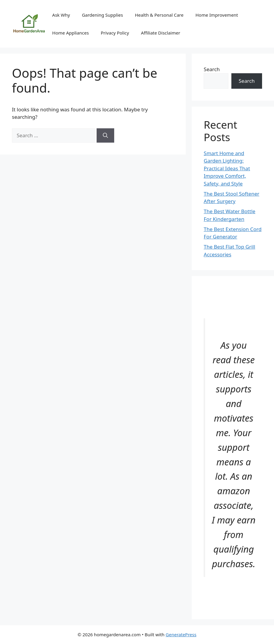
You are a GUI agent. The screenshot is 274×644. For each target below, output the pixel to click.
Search (212, 69)
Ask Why (61, 15)
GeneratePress (181, 634)
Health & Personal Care (159, 15)
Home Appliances (71, 33)
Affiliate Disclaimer (161, 33)
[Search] (105, 135)
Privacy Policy (115, 33)
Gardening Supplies (103, 15)
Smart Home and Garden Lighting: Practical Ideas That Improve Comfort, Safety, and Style (227, 168)
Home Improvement (217, 15)
